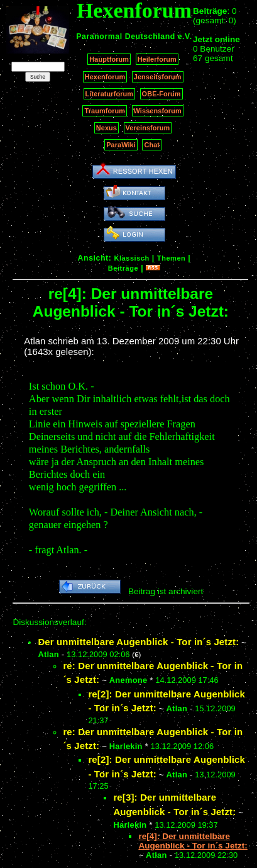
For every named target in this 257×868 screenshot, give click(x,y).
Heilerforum (157, 59)
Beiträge (123, 268)
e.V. (185, 37)
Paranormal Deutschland (126, 37)
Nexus (107, 128)
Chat (152, 145)
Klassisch (131, 258)
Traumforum (105, 111)
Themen (171, 258)
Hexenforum (105, 77)
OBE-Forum (161, 94)
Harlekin (126, 746)
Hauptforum (109, 59)
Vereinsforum (148, 128)
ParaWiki (121, 145)
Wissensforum (158, 111)
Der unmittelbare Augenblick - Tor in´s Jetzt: (138, 642)
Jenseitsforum (158, 77)
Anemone (128, 680)
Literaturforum (109, 94)
